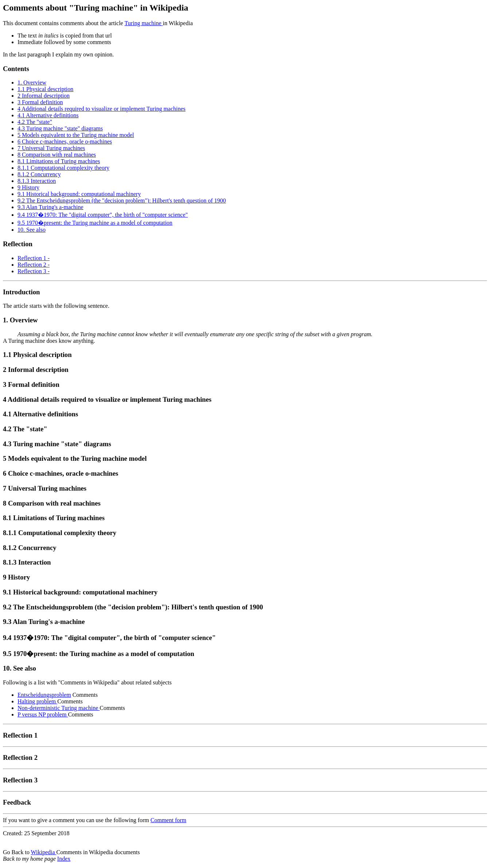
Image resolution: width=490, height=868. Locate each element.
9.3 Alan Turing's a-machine (50, 207)
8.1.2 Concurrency (39, 174)
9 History (28, 187)
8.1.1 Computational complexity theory (63, 168)
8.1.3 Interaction (37, 181)
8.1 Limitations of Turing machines (59, 161)
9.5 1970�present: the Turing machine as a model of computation (95, 223)
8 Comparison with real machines (57, 155)
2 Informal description (44, 96)
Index (64, 859)
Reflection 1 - (34, 258)
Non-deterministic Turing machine (59, 708)
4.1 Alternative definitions (48, 115)
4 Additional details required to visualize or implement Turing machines (102, 109)
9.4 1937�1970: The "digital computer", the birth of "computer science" (103, 215)
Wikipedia (44, 852)
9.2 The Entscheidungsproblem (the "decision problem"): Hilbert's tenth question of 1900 (122, 201)
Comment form (168, 820)
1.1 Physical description (45, 89)
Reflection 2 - (34, 265)
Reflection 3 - (34, 271)
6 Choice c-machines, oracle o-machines (65, 142)
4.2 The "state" (35, 122)
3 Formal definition (40, 102)
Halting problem (37, 701)
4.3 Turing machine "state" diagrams (60, 128)
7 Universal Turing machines (51, 148)
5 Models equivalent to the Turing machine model (76, 135)
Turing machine (143, 23)
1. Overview (32, 83)
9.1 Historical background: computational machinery (79, 194)
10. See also (32, 230)
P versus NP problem (43, 714)
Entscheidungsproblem (44, 695)
